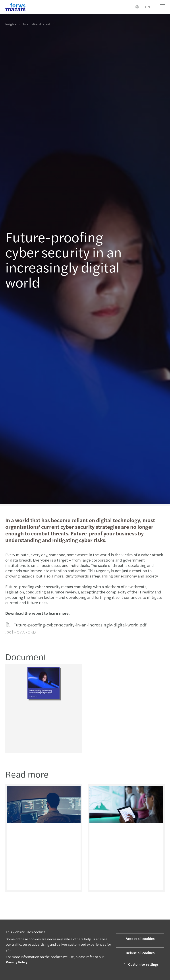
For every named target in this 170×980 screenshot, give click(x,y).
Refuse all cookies (140, 953)
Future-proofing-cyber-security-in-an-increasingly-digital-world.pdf (75, 628)
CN (147, 7)
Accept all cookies (140, 938)
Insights (11, 24)
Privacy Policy (17, 962)
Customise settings (140, 964)
